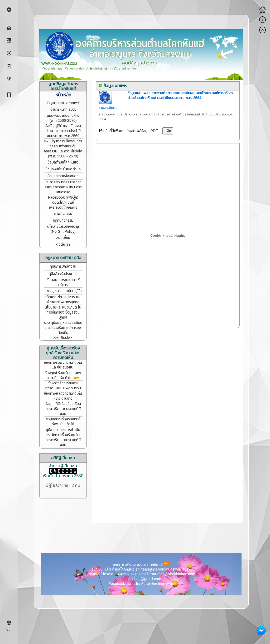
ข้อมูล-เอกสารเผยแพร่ (63, 103)
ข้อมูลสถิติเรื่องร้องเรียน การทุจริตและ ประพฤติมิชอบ (63, 409)
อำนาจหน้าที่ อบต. (63, 109)
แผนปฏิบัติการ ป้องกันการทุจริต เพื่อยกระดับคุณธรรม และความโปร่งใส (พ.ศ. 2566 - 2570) (63, 149)
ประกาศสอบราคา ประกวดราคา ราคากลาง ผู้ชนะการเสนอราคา (63, 187)
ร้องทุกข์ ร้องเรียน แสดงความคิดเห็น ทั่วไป (63, 375)
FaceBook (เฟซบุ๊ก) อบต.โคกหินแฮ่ (63, 200)
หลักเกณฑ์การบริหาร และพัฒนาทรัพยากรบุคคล (63, 300)
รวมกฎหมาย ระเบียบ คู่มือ (63, 291)
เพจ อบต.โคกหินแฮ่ (63, 207)
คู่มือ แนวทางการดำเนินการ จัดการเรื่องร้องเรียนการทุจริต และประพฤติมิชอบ (63, 437)
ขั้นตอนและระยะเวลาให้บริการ (63, 282)
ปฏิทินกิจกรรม (63, 220)
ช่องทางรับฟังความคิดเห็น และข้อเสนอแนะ (63, 365)
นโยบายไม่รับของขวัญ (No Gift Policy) (63, 229)
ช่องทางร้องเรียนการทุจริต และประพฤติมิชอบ (63, 386)
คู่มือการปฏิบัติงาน (63, 266)
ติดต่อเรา (63, 244)
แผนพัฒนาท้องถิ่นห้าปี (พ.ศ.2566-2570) (63, 118)
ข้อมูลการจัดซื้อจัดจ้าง (63, 176)
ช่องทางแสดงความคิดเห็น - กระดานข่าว (63, 396)
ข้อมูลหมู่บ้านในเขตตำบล (63, 169)
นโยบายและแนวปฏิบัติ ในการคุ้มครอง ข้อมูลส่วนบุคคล (63, 312)
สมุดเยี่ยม (63, 238)
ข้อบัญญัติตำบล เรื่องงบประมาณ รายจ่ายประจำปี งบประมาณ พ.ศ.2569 (63, 131)
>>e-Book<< (63, 338)
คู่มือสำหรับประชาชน (63, 274)
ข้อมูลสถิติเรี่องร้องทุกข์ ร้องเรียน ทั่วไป (63, 422)
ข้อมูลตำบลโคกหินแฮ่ (63, 162)
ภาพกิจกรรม (63, 214)
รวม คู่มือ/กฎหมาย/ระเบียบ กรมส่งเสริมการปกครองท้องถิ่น (63, 328)
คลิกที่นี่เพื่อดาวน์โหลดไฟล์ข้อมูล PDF (130, 131)
